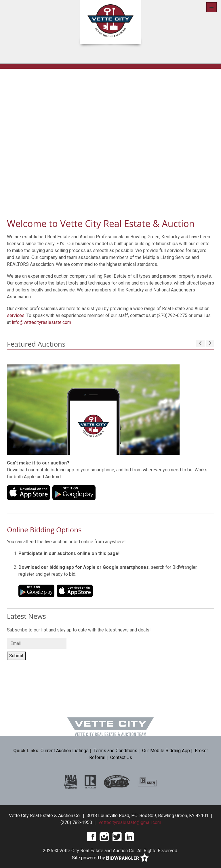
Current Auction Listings (65, 751)
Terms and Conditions (115, 751)
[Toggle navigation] (212, 7)
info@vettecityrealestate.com (41, 322)
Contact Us (121, 757)
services (16, 315)
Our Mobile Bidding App (166, 751)
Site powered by (110, 858)
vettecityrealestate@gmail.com (130, 822)
